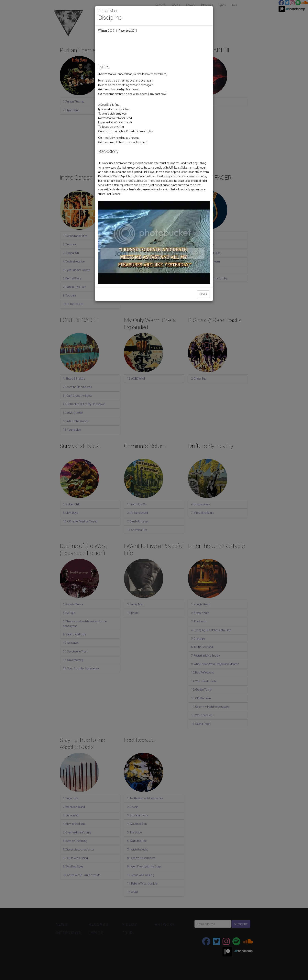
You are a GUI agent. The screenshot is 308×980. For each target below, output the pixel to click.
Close (203, 294)
